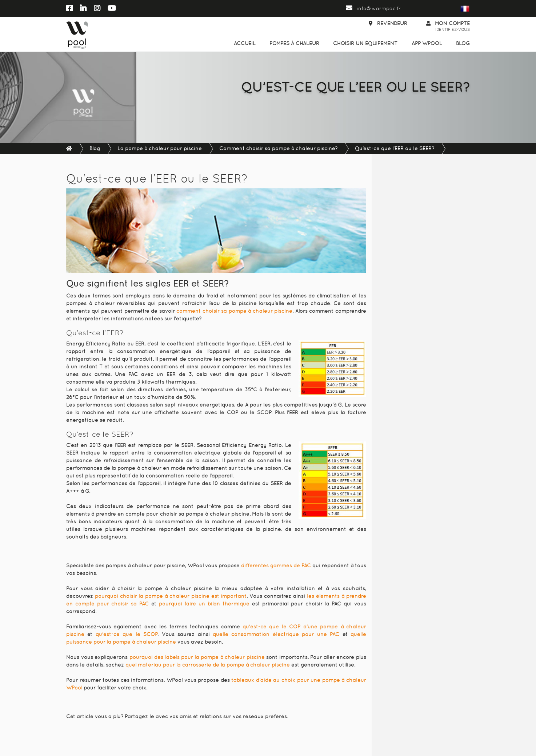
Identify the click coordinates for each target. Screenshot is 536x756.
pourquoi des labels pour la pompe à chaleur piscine (197, 657)
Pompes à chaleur (294, 43)
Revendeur (388, 23)
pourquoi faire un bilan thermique (204, 604)
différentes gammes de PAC (276, 565)
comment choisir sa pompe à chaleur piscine (234, 311)
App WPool (427, 43)
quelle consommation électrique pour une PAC (276, 634)
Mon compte (448, 27)
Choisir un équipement (365, 43)
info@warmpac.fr (373, 8)
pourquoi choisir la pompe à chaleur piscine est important (171, 596)
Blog (463, 43)
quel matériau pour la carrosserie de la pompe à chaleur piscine (208, 665)
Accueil (245, 43)
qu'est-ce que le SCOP (127, 634)
